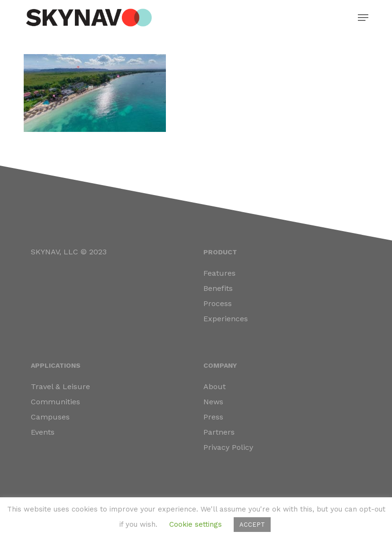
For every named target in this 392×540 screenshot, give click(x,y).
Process (218, 303)
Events (43, 432)
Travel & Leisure (60, 386)
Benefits (218, 288)
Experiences (226, 319)
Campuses (50, 417)
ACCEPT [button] (252, 525)
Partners (219, 432)
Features (219, 273)
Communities (55, 402)
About (214, 386)
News (213, 402)
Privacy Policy (228, 447)
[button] (363, 18)
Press (213, 417)
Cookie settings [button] (196, 524)
